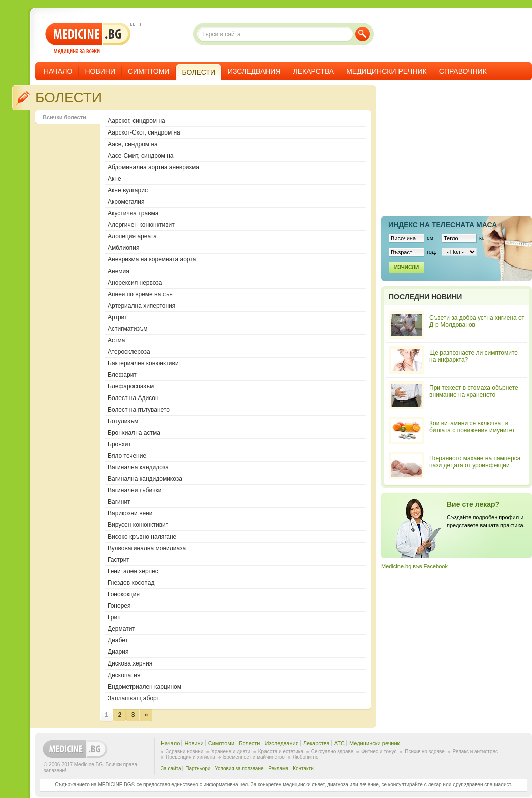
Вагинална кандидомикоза (145, 479)
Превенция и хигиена (190, 757)
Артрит (118, 317)
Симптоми (149, 71)
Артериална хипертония (142, 306)
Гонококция (124, 594)
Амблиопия (124, 248)
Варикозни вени (130, 513)
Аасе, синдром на (133, 144)
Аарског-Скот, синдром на (144, 132)
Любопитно (306, 757)
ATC (340, 743)
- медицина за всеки (88, 38)
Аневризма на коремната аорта (152, 259)
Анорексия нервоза (135, 283)
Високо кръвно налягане (142, 537)
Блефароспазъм (131, 386)
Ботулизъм (123, 421)
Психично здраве (425, 752)
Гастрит (119, 560)
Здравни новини (184, 752)
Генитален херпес (133, 571)
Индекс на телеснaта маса (443, 225)
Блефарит (122, 375)
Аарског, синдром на (137, 121)
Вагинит (119, 502)
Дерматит (121, 629)
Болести (249, 743)
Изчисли (407, 267)
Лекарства (314, 71)
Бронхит (119, 444)
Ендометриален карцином (145, 687)
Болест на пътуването (139, 410)
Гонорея (119, 606)
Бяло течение (127, 456)
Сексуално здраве (332, 752)
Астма (116, 340)
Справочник (463, 71)
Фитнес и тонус (379, 752)
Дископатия (124, 675)
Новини (100, 71)
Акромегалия (126, 202)
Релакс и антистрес (475, 752)
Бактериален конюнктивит (145, 363)
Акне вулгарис (128, 190)
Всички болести (64, 117)
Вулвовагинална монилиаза (147, 548)
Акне (115, 179)
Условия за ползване (239, 769)
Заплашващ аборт (134, 698)
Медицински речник (386, 71)
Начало (58, 71)
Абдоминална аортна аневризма (154, 167)
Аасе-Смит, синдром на (141, 156)
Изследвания (254, 71)
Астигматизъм (127, 329)
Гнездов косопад (131, 583)
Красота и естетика (281, 752)
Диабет (118, 640)
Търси (363, 34)
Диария (118, 652)
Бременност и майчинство (254, 757)
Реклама (278, 769)
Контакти (303, 769)
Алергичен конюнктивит (141, 225)
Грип (114, 617)
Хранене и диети (231, 752)
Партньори (198, 769)
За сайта (171, 769)
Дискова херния (130, 663)
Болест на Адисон (133, 398)
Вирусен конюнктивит (138, 525)
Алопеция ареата (132, 236)
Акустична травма (133, 213)
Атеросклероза (129, 352)
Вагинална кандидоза (138, 467)
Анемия (119, 271)
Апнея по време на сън (140, 294)
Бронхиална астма (134, 433)
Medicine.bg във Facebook (415, 566)
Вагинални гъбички (135, 490)
